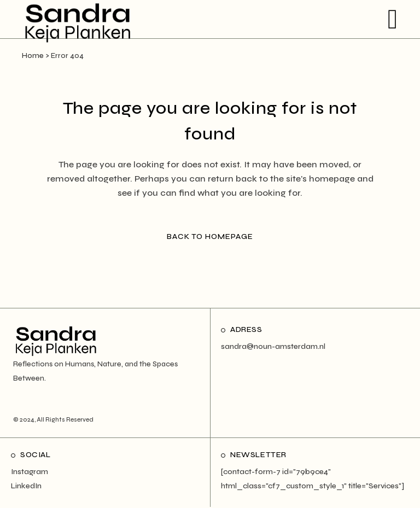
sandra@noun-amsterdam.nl (273, 346)
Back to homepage (210, 237)
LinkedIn (26, 486)
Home (33, 56)
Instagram (30, 472)
